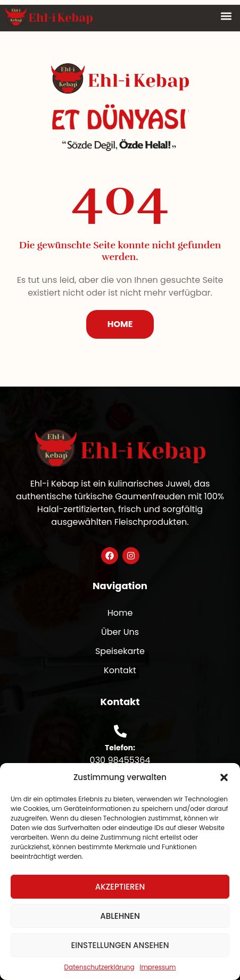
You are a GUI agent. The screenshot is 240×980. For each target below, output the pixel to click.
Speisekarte (120, 651)
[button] (224, 777)
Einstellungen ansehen (120, 945)
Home (120, 613)
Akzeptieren (120, 887)
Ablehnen (120, 916)
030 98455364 (120, 760)
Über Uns (120, 632)
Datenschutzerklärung (100, 967)
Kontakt (120, 670)
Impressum (158, 967)
